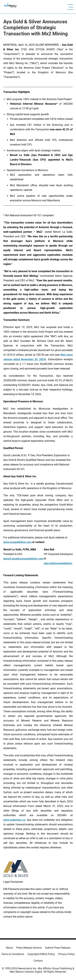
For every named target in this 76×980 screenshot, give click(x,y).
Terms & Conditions (13, 954)
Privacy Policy (66, 954)
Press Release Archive (29, 948)
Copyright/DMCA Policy (41, 954)
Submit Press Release (58, 948)
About (9, 948)
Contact (38, 961)
